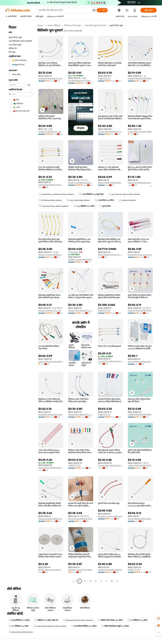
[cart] (127, 11)
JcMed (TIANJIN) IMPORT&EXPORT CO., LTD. (140, 78)
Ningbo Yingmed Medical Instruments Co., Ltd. (51, 255)
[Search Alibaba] (64, 10)
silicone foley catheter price (21, 632)
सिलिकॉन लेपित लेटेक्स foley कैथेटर (110, 620)
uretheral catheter (127, 200)
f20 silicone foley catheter (50, 200)
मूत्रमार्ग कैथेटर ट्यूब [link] (116, 25)
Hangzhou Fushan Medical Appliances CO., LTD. (110, 516)
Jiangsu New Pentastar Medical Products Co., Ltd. (140, 132)
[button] (94, 10)
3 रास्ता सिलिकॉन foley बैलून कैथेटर (91, 194)
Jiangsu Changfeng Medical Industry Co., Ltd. (110, 570)
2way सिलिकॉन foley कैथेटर (84, 206)
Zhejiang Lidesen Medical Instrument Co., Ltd (81, 259)
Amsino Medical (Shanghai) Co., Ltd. (110, 183)
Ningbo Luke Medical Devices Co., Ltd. (81, 183)
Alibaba (40, 25)
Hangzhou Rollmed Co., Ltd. (50, 132)
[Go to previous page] (74, 581)
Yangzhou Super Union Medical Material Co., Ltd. (81, 570)
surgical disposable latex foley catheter (50, 626)
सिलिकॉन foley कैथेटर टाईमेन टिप (47, 620)
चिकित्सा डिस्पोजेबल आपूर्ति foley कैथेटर (115, 626)
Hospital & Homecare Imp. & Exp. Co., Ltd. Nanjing (51, 78)
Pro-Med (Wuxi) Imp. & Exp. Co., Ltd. (81, 81)
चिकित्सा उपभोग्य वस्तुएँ (72, 25)
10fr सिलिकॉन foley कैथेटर (19, 626)
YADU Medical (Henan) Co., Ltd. (110, 255)
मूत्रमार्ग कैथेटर (105, 206)
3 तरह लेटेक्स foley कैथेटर (104, 200)
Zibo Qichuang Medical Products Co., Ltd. (81, 519)
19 (112, 581)
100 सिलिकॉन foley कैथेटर (138, 620)
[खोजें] (102, 10)
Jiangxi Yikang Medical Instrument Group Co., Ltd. (51, 185)
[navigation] (21, 304)
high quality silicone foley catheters (78, 620)
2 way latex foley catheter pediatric (54, 206)
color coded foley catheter (78, 200)
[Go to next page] (117, 581)
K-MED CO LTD (104, 78)
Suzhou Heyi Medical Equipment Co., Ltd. (140, 183)
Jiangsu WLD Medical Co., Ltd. (110, 132)
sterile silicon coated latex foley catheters (56, 194)
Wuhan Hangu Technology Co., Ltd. (51, 570)
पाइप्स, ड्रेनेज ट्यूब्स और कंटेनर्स (95, 25)
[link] (158, 618)
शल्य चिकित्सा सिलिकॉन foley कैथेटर (84, 626)
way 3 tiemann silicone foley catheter (124, 194)
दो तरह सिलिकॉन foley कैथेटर (19, 620)
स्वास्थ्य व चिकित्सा (54, 25)
